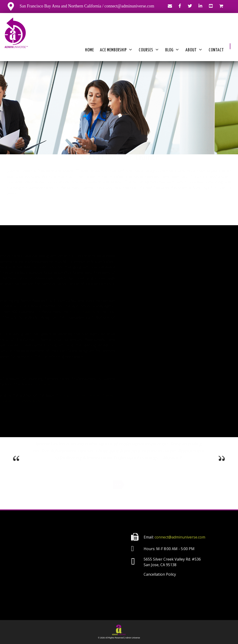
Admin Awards (88, 312)
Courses (149, 50)
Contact (216, 50)
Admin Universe (133, 638)
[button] (230, 46)
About (194, 50)
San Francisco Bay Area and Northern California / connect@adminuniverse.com (81, 6)
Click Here (47, 384)
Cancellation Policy (160, 574)
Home (89, 50)
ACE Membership (116, 50)
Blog (172, 50)
